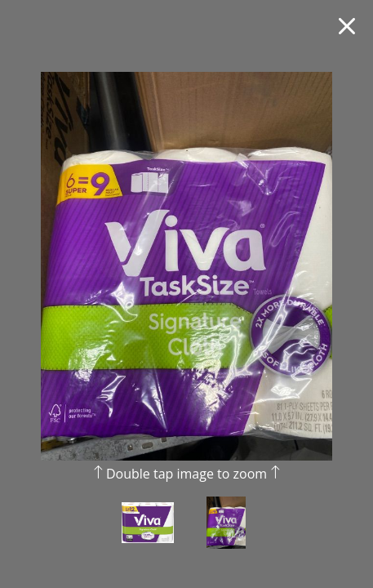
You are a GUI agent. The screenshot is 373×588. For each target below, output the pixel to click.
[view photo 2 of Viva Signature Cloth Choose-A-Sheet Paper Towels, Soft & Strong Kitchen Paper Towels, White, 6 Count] (226, 534)
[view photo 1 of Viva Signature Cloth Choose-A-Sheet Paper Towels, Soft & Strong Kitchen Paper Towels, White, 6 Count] (148, 534)
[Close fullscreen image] (347, 26)
